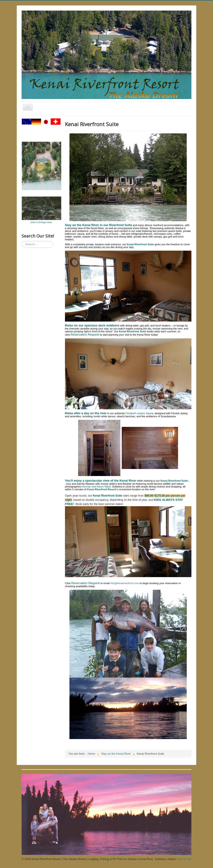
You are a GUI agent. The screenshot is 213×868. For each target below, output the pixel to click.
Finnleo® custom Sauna (140, 413)
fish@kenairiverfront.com (125, 583)
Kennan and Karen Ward (97, 487)
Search (22, 241)
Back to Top (184, 859)
